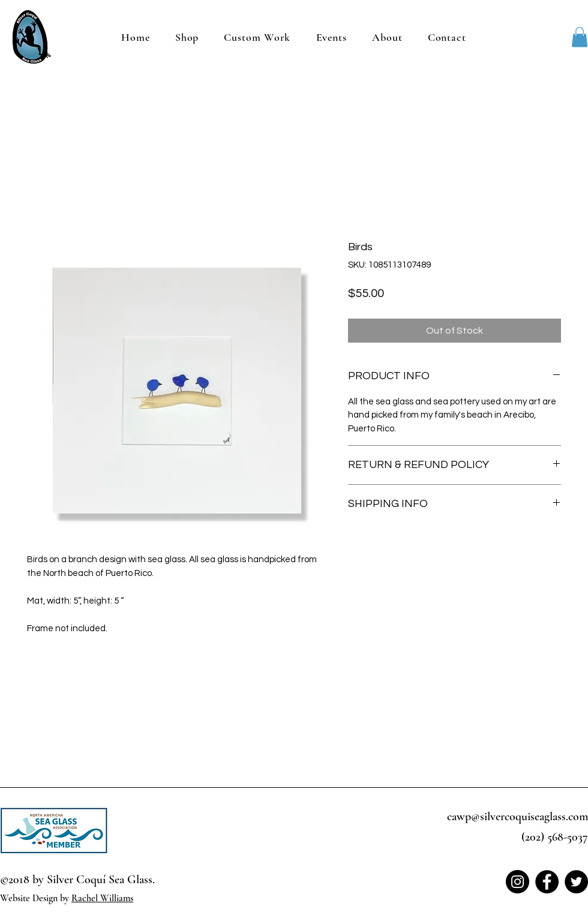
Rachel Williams (102, 898)
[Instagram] (517, 882)
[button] (580, 37)
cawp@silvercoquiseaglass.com (517, 817)
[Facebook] (547, 882)
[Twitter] (576, 882)
